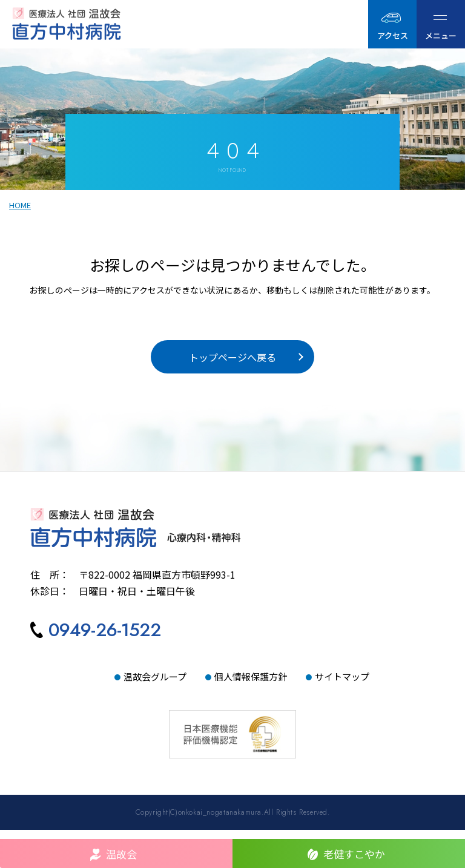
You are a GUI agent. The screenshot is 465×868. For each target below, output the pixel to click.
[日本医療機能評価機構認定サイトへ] (232, 729)
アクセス (393, 35)
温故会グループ (155, 686)
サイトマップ (342, 686)
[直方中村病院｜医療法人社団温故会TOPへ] (101, 24)
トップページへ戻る (232, 364)
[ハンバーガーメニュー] (441, 24)
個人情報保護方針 (251, 686)
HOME (20, 209)
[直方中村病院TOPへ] (232, 537)
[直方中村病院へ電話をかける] (96, 641)
